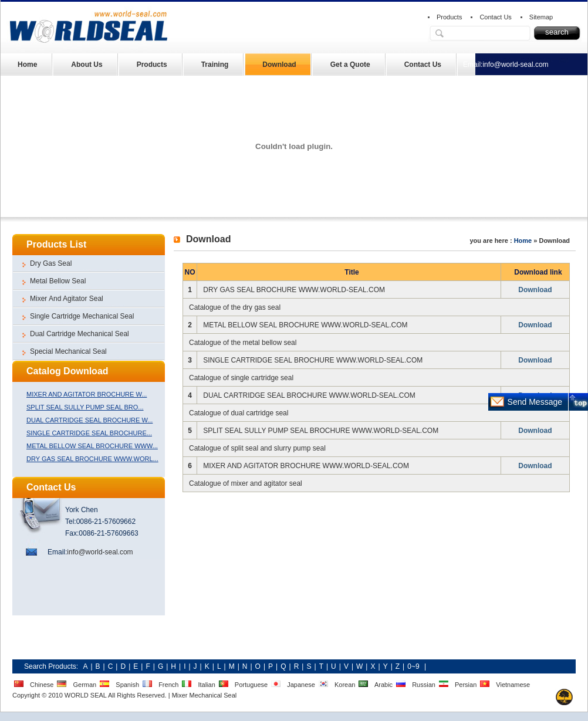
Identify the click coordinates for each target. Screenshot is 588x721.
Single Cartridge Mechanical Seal (82, 316)
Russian (424, 685)
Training (215, 65)
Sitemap (541, 17)
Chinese (42, 685)
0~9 (413, 666)
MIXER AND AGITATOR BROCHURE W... (87, 394)
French (168, 685)
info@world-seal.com (515, 65)
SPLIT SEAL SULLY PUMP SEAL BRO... (85, 407)
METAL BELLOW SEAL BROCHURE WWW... (92, 446)
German (85, 685)
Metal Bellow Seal (58, 281)
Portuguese (251, 685)
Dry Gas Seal (51, 263)
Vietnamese (513, 685)
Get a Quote (350, 65)
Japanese (301, 685)
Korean (345, 685)
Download (279, 65)
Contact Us (495, 17)
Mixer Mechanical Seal (205, 695)
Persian (466, 685)
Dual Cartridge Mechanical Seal (80, 334)
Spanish (127, 685)
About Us (87, 65)
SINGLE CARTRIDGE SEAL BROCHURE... (89, 433)
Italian (206, 685)
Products (449, 17)
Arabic (383, 685)
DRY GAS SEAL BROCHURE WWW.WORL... (92, 459)
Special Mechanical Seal (68, 351)
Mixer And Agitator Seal (67, 299)
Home (27, 65)
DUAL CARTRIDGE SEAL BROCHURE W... (89, 420)
